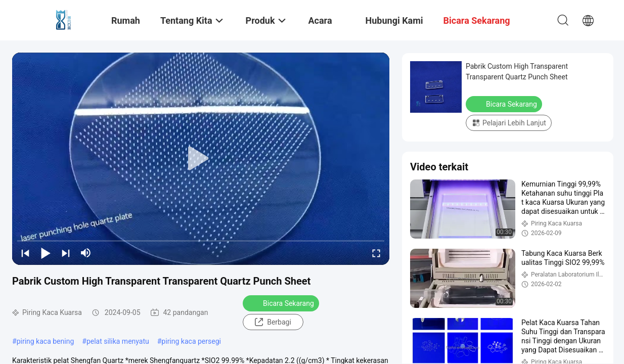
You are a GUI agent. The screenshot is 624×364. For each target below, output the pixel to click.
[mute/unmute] (86, 253)
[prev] (25, 253)
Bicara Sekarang (282, 303)
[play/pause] (46, 253)
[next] (66, 253)
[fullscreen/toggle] (376, 253)
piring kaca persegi (191, 341)
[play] (201, 159)
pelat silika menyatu (118, 341)
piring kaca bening (46, 341)
